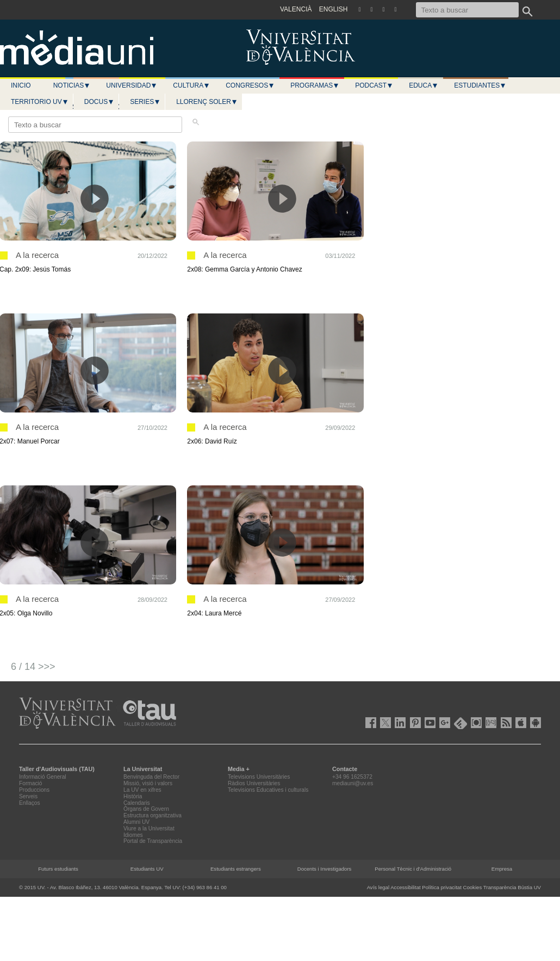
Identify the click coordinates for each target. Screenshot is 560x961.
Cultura (191, 85)
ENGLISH (334, 9)
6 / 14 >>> (33, 667)
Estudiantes (480, 85)
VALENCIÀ (296, 9)
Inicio (21, 85)
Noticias (72, 85)
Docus (99, 102)
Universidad (132, 85)
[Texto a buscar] (467, 10)
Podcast (374, 85)
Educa (424, 85)
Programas (315, 85)
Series (145, 102)
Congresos (250, 85)
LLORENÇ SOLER (207, 102)
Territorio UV (40, 102)
